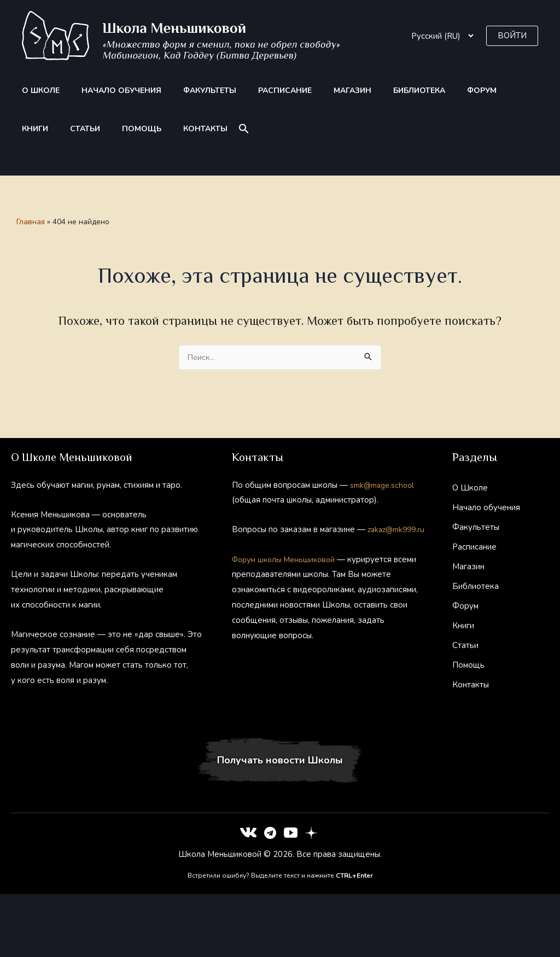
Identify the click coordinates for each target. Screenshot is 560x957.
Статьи (491, 91)
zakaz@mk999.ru (263, 545)
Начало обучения (104, 91)
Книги (452, 91)
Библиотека (360, 91)
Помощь (34, 129)
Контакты (88, 129)
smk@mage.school (385, 486)
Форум (412, 91)
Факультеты (182, 91)
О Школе (34, 91)
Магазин (304, 91)
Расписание (247, 91)
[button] (512, 36)
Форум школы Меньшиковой (287, 575)
